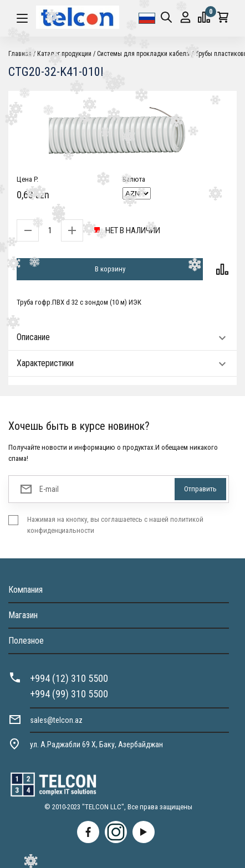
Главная (20, 54)
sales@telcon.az (56, 720)
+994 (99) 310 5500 (69, 694)
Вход (185, 17)
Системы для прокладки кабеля (143, 54)
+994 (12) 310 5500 (69, 678)
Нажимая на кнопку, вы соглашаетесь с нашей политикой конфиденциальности (115, 525)
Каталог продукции (64, 54)
